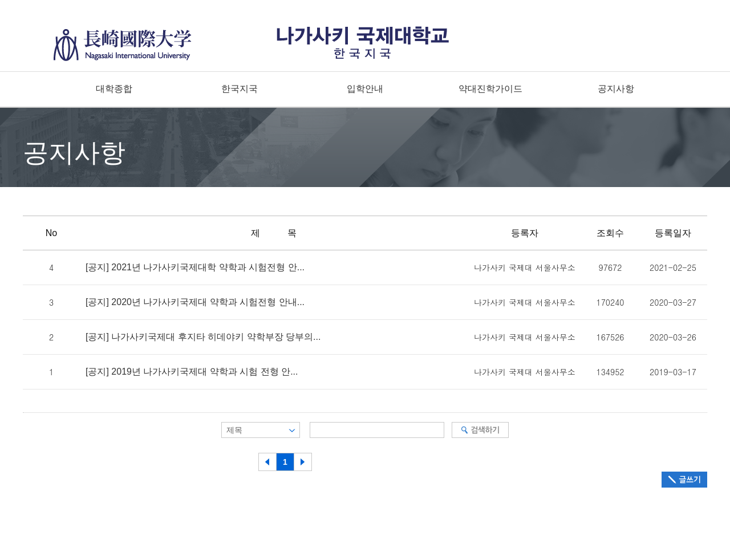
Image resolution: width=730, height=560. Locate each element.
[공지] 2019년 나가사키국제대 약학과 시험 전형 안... (192, 372)
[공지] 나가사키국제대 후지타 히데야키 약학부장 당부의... (203, 337)
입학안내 (365, 89)
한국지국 (240, 89)
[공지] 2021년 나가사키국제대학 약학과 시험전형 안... (195, 267)
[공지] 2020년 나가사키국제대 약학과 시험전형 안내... (195, 302)
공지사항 (616, 89)
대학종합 (114, 89)
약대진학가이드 (490, 89)
